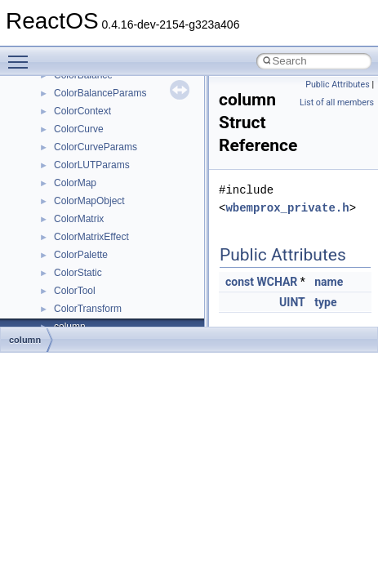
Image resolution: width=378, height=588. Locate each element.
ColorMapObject (89, 201)
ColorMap (75, 183)
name (329, 282)
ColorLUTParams (92, 165)
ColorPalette (81, 255)
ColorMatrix (79, 219)
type (325, 302)
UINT (292, 302)
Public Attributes (338, 85)
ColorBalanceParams (100, 93)
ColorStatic (78, 273)
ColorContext (82, 111)
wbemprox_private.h (287, 208)
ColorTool (75, 291)
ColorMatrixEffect (91, 237)
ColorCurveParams (96, 147)
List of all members (337, 102)
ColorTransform (88, 309)
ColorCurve (79, 129)
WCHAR (277, 282)
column (25, 340)
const (240, 282)
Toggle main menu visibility (22, 55)
